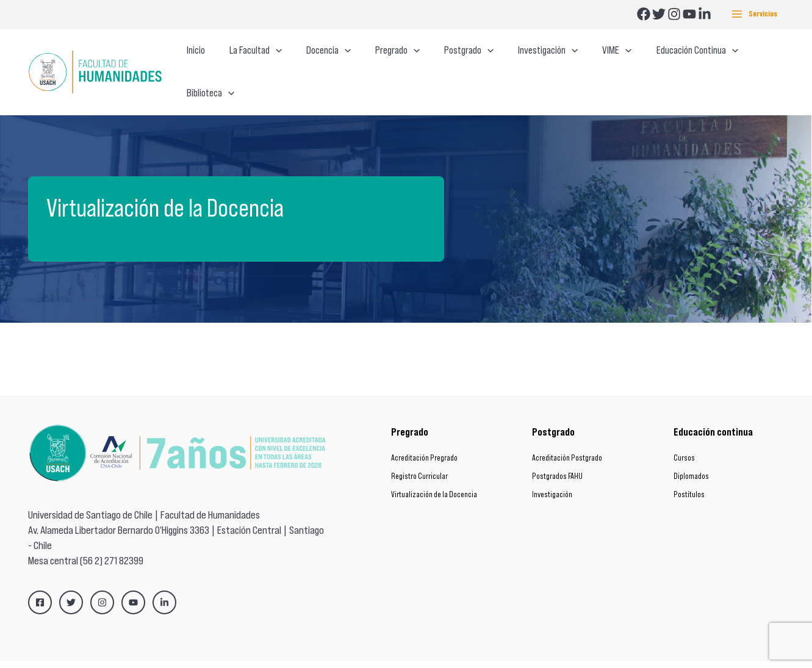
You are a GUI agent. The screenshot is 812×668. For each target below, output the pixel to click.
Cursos (684, 435)
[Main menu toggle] (754, 14)
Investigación (552, 471)
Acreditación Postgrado (567, 435)
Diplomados (691, 453)
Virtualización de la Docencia (434, 471)
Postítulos (689, 471)
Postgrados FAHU (557, 453)
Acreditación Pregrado (424, 435)
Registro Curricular (419, 453)
